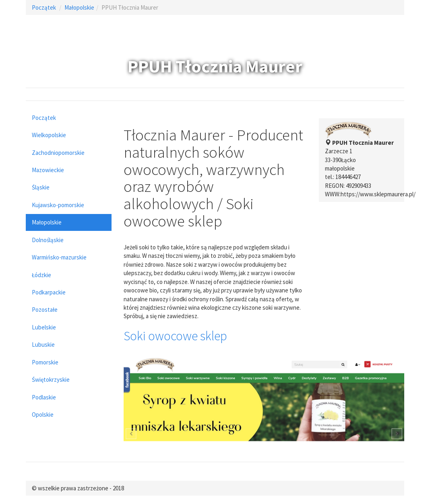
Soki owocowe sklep (175, 336)
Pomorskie (45, 362)
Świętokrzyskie (51, 380)
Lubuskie (43, 345)
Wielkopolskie (49, 135)
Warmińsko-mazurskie (59, 257)
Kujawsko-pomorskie (58, 205)
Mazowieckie (48, 170)
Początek (44, 7)
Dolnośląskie (48, 240)
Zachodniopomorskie (58, 153)
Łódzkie (41, 275)
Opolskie (43, 415)
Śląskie (41, 187)
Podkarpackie (49, 292)
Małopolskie (79, 7)
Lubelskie (44, 327)
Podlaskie (44, 397)
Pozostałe (45, 310)
